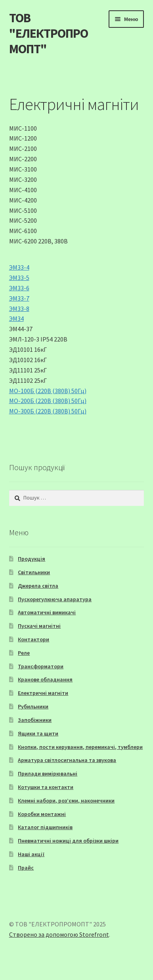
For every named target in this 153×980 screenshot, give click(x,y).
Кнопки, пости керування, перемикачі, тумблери (80, 747)
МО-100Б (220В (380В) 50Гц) (48, 391)
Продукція (32, 559)
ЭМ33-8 (19, 309)
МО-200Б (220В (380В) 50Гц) (48, 401)
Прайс (26, 868)
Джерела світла (38, 586)
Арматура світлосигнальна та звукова (67, 760)
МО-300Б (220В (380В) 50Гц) (48, 411)
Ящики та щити (38, 733)
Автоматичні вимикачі (47, 612)
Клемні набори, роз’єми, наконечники (66, 801)
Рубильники (33, 706)
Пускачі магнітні (39, 626)
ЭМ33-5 (19, 278)
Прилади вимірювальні (48, 774)
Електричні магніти (43, 693)
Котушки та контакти (46, 787)
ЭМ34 (16, 318)
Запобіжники (35, 720)
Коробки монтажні (42, 814)
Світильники (34, 572)
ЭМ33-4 (19, 267)
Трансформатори (41, 666)
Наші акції (31, 854)
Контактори (33, 639)
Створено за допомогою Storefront (59, 934)
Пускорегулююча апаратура (55, 599)
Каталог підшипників (45, 827)
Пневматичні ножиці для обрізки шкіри (68, 841)
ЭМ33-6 (19, 288)
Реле (24, 653)
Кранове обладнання (45, 679)
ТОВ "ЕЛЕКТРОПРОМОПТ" (49, 33)
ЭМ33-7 (19, 298)
